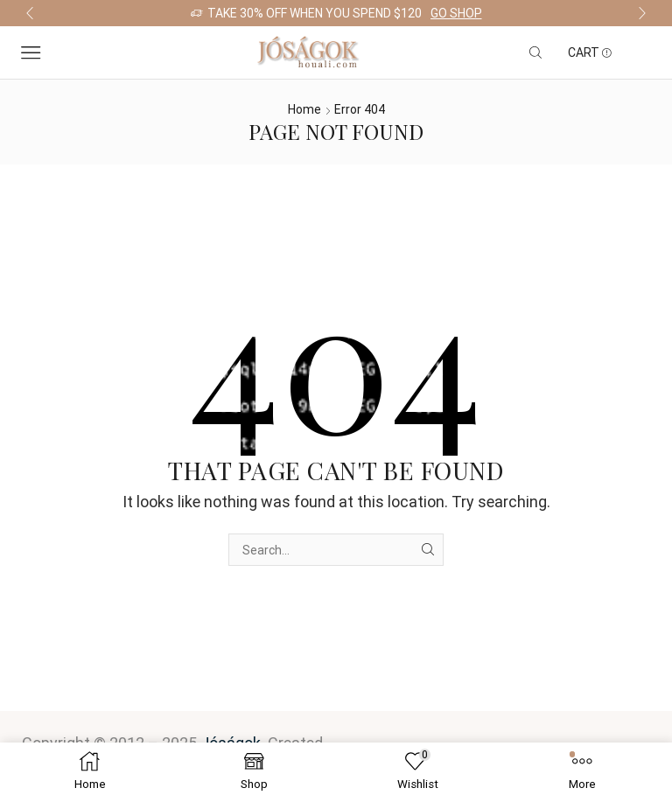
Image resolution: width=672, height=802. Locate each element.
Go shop (456, 13)
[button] (30, 13)
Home (304, 109)
